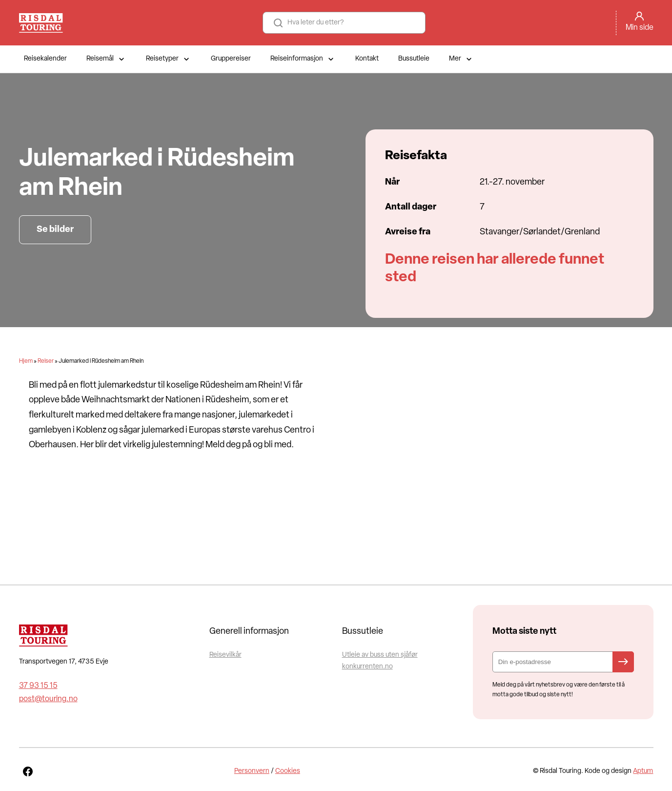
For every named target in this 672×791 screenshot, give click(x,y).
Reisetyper (169, 59)
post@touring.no (48, 699)
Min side (640, 28)
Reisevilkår (225, 655)
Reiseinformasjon (303, 59)
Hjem (26, 361)
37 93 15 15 (38, 686)
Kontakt (367, 59)
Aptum (643, 771)
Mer (461, 59)
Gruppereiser (231, 59)
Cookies (288, 771)
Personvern (252, 771)
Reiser (46, 361)
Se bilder (55, 230)
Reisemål (106, 59)
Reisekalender (45, 59)
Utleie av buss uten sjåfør (380, 655)
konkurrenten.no (367, 667)
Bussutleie (414, 59)
